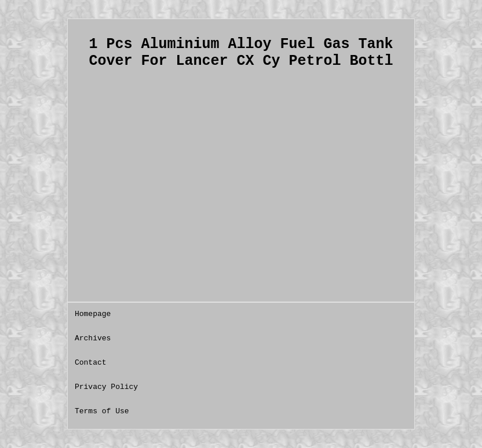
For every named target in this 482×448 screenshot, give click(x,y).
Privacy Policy (106, 387)
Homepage (93, 314)
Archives (93, 338)
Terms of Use (102, 411)
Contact (91, 363)
